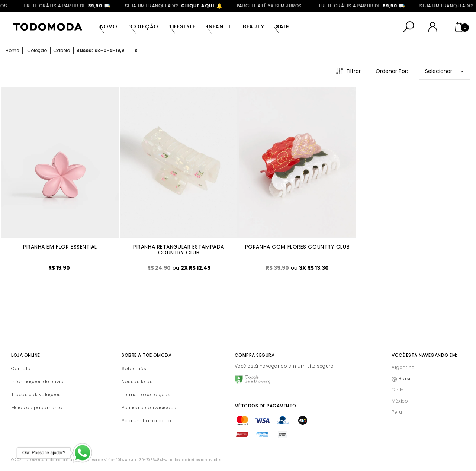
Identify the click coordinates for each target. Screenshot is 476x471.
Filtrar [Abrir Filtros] (354, 71)
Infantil (219, 26)
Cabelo (62, 50)
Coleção (144, 26)
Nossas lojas (137, 382)
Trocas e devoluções (36, 395)
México (400, 401)
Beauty (253, 26)
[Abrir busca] (409, 27)
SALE (282, 26)
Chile (398, 390)
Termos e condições (146, 395)
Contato (21, 369)
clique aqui (203, 6)
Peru (397, 412)
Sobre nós (134, 369)
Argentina (403, 367)
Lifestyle (183, 26)
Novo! (110, 26)
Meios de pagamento (37, 408)
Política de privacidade (149, 408)
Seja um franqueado (146, 421)
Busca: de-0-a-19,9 (100, 50)
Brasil (405, 379)
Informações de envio (37, 382)
